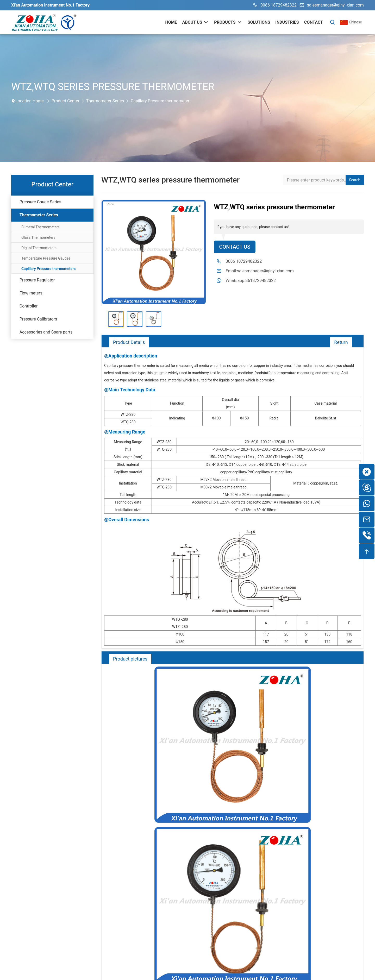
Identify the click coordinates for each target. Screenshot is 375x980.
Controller (29, 306)
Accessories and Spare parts (46, 332)
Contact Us (235, 247)
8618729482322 (261, 281)
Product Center (65, 101)
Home (38, 101)
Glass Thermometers (38, 237)
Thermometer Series (105, 101)
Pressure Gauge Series (40, 202)
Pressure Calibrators (38, 319)
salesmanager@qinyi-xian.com (331, 5)
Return (341, 342)
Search (355, 180)
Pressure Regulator (37, 280)
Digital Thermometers (39, 248)
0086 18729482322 (274, 5)
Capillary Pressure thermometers (161, 101)
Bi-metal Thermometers (40, 227)
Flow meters (31, 293)
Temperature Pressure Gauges (46, 258)
